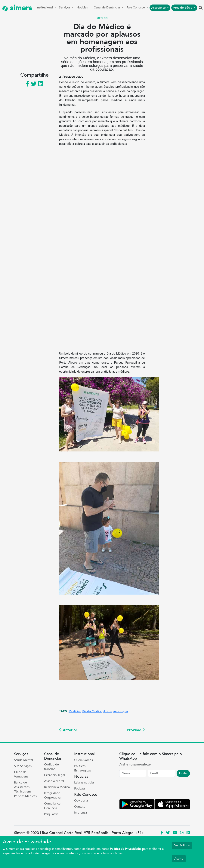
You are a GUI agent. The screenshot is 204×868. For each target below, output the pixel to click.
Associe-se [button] (159, 8)
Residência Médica (57, 787)
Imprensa (80, 813)
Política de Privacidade (125, 849)
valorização (120, 711)
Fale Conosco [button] (136, 8)
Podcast (80, 789)
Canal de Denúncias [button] (107, 8)
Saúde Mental (23, 760)
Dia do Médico (92, 711)
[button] (201, 8)
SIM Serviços (23, 766)
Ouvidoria (81, 801)
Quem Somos (83, 760)
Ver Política (182, 845)
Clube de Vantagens (21, 774)
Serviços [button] (65, 8)
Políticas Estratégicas (83, 768)
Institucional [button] (45, 8)
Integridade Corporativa (52, 795)
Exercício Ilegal (54, 775)
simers (17, 8)
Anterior (68, 730)
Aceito (179, 859)
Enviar (183, 773)
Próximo (136, 730)
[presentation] (148, 789)
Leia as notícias (84, 783)
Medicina (75, 711)
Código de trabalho (51, 767)
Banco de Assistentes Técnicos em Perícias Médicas (25, 789)
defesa (107, 711)
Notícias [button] (82, 8)
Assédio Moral (54, 781)
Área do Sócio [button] (183, 8)
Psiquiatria (51, 814)
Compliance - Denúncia (53, 806)
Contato (80, 807)
